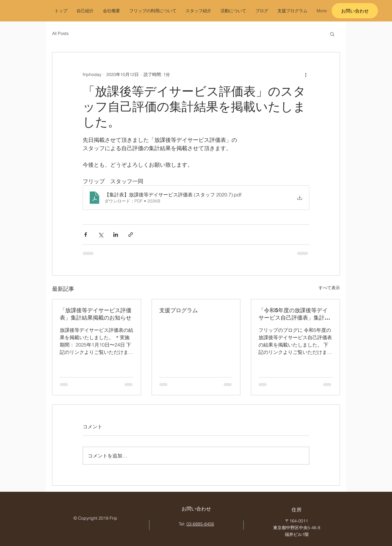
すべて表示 (329, 288)
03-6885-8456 (200, 524)
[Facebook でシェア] (86, 235)
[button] (332, 34)
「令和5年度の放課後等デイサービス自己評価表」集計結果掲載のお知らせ (294, 314)
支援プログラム (179, 310)
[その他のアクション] (306, 74)
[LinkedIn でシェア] (116, 235)
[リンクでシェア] (131, 235)
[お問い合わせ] (355, 11)
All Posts (60, 33)
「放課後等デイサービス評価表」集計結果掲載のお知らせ (96, 314)
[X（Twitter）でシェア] (101, 235)
